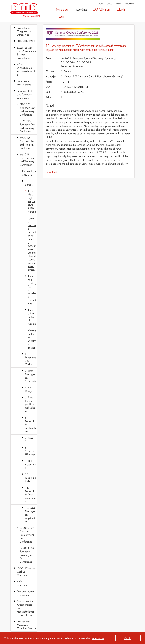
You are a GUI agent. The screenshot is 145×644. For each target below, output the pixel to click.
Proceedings (81, 9)
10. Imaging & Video (31, 478)
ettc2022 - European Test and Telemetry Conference (27, 126)
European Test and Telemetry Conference (24, 94)
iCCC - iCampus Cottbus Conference (26, 572)
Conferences (62, 9)
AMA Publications (102, 9)
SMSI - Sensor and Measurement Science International (27, 53)
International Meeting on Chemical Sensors (27, 625)
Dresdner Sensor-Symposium (26, 593)
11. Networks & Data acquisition (30, 494)
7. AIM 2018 (29, 439)
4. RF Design (29, 389)
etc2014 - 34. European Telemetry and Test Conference (27, 555)
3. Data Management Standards (31, 376)
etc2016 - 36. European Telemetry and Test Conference (27, 535)
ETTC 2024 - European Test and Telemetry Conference (27, 109)
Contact (110, 4)
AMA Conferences (24, 583)
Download (51, 172)
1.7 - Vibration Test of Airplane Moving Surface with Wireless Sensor (32, 329)
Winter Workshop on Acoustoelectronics (27, 69)
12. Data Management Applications (31, 515)
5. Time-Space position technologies (31, 404)
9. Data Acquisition (30, 464)
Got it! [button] (128, 638)
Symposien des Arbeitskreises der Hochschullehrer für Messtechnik (26, 608)
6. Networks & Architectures (30, 424)
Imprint (118, 4)
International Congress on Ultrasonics (24, 31)
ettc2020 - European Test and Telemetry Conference (27, 143)
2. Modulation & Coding (31, 359)
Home (101, 4)
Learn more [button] (98, 638)
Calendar (121, 9)
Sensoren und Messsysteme (24, 83)
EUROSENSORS (26, 41)
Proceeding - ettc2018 (29, 173)
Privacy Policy (130, 4)
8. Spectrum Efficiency (30, 451)
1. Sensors (29, 183)
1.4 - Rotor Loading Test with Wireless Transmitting (32, 290)
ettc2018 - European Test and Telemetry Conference (27, 160)
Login (62, 16)
